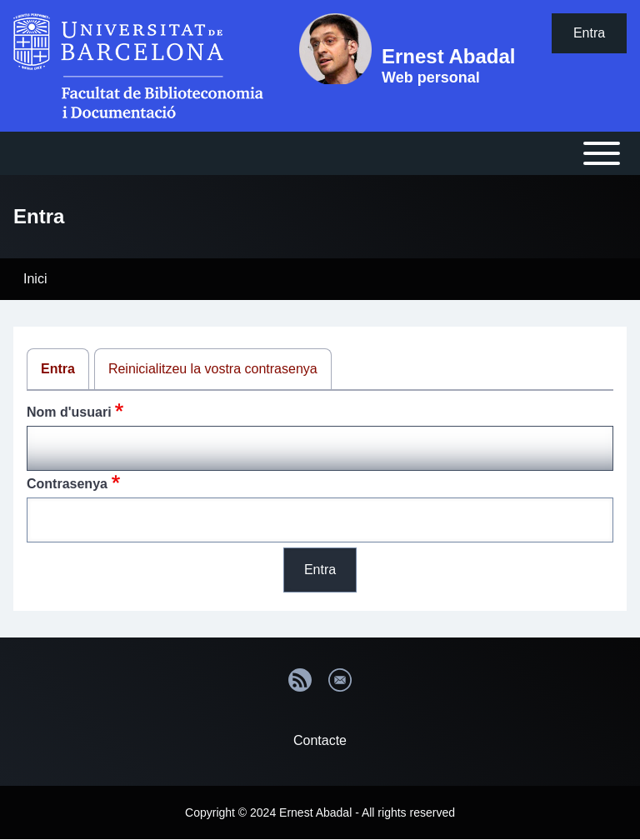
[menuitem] (589, 33)
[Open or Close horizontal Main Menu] (320, 153)
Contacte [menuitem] (320, 740)
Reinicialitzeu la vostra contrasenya (213, 369)
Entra (58, 369)
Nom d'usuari (69, 412)
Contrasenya (67, 484)
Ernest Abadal (449, 56)
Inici (35, 279)
